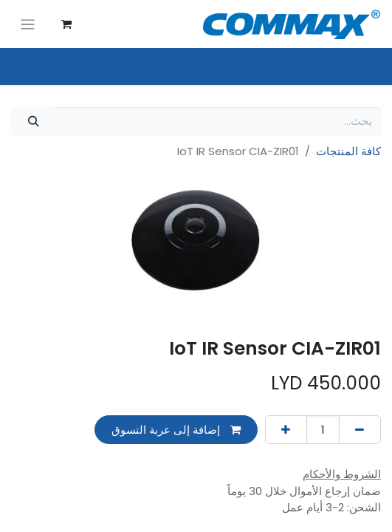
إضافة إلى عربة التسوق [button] (176, 430)
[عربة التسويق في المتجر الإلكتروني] (66, 24)
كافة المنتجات (348, 151)
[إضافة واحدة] (286, 430)
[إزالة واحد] (360, 430)
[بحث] (33, 122)
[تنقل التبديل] (28, 24)
